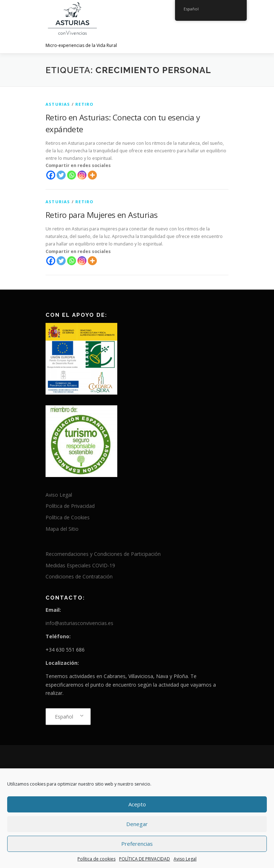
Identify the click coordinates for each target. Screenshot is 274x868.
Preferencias (137, 844)
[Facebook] (51, 175)
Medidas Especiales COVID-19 (80, 565)
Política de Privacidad (70, 506)
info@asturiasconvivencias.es (79, 623)
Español (64, 717)
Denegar (137, 824)
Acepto (137, 804)
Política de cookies (96, 859)
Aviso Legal (185, 859)
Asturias (58, 104)
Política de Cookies (68, 517)
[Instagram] (82, 175)
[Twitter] (61, 175)
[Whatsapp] (72, 175)
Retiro (84, 104)
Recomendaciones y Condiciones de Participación (103, 554)
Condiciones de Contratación (79, 576)
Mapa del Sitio (62, 529)
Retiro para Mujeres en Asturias (101, 215)
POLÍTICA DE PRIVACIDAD (145, 859)
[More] (92, 175)
